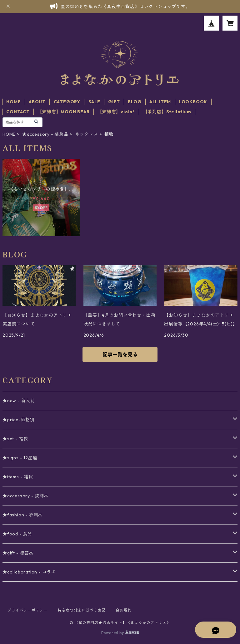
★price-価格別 (19, 420)
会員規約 (124, 610)
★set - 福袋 (15, 439)
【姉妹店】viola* (116, 112)
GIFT (114, 102)
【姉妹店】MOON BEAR (63, 112)
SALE (94, 102)
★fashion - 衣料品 (23, 515)
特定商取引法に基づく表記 (82, 610)
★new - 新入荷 (19, 401)
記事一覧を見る (120, 354)
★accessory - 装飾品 (45, 134)
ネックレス (87, 134)
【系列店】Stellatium (167, 112)
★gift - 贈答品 (18, 553)
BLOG (135, 102)
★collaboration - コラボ (29, 572)
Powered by (120, 633)
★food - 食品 (17, 534)
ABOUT (37, 102)
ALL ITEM (160, 102)
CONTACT (18, 112)
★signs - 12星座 (20, 458)
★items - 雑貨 (18, 477)
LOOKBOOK (193, 102)
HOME (13, 102)
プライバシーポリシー (27, 610)
